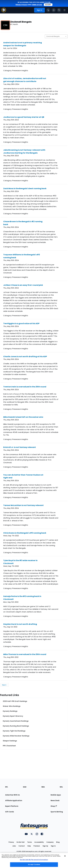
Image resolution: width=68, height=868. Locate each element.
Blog (58, 842)
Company (50, 842)
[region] (34, 860)
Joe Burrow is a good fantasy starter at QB (24, 117)
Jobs (14, 846)
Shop (54, 806)
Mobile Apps (56, 795)
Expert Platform (12, 806)
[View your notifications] (54, 10)
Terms (29, 842)
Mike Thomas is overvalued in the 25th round (25, 654)
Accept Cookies (34, 864)
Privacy (11, 842)
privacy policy (22, 5)
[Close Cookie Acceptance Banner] (65, 856)
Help (29, 846)
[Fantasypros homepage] (4, 12)
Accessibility (39, 842)
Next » (5, 685)
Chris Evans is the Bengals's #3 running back (25, 533)
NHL (61, 787)
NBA (43, 787)
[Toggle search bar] (59, 10)
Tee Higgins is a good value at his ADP (21, 323)
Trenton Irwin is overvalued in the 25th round (25, 387)
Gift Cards (10, 812)
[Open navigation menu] (64, 10)
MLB (25, 787)
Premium (37, 846)
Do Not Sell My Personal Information (34, 860)
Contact (22, 846)
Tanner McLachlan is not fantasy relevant (23, 505)
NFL (7, 787)
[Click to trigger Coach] (48, 10)
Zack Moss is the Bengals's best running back (25, 189)
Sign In (53, 846)
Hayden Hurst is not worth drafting (20, 624)
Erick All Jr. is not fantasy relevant (20, 447)
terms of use (37, 5)
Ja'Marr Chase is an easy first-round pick (23, 285)
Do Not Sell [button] (21, 842)
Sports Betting (57, 812)
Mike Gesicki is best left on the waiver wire (23, 417)
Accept (48, 5)
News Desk (55, 801)
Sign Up (45, 846)
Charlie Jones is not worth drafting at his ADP (25, 357)
